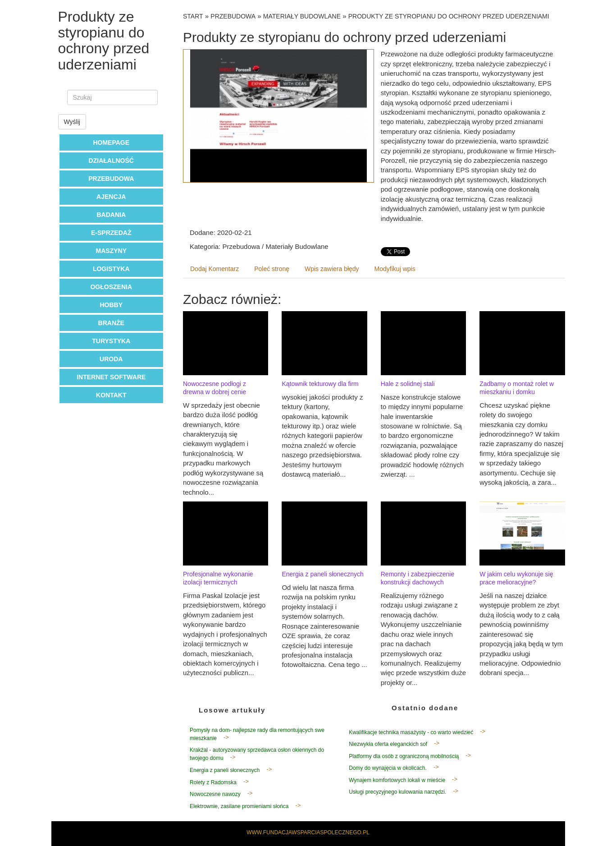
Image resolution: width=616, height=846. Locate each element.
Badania (111, 215)
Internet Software (111, 377)
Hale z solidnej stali (408, 384)
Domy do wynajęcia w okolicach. (388, 768)
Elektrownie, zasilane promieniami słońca (239, 806)
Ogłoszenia (111, 287)
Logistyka (111, 269)
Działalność (111, 161)
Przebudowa (111, 179)
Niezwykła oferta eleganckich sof (388, 744)
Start (193, 16)
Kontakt (111, 395)
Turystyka (111, 341)
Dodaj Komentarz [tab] (214, 269)
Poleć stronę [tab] (272, 269)
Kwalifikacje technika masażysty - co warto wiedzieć (411, 732)
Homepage (111, 143)
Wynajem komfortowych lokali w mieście (397, 780)
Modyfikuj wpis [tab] (395, 269)
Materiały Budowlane (302, 16)
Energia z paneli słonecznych (322, 574)
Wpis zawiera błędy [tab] (332, 269)
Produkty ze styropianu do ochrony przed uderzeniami (449, 16)
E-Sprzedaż (111, 233)
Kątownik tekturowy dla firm (320, 384)
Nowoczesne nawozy (215, 794)
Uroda (111, 359)
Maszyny (111, 251)
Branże (111, 323)
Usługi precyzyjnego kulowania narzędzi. (397, 792)
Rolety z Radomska (213, 782)
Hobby (111, 305)
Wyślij (72, 122)
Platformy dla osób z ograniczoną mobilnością (404, 756)
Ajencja (111, 197)
